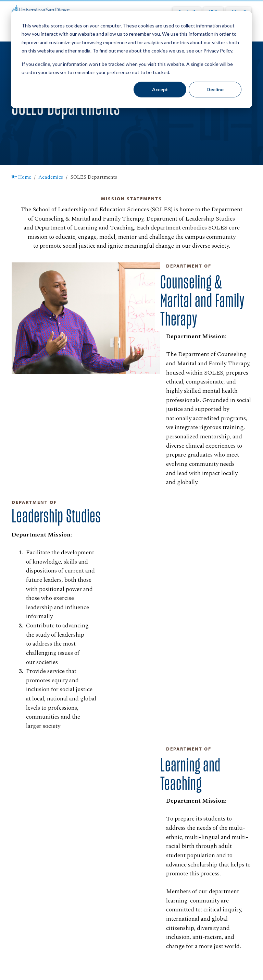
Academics (51, 177)
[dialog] (131, 60)
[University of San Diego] (41, 9)
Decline (215, 89)
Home (22, 177)
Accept (160, 89)
